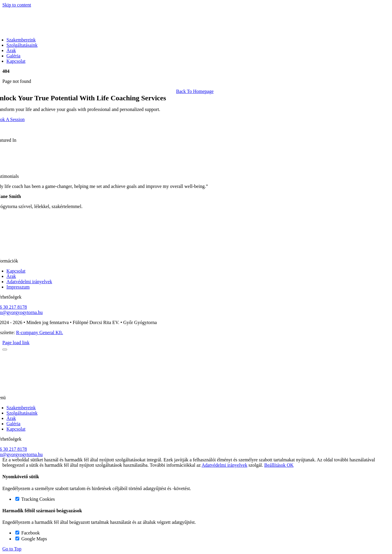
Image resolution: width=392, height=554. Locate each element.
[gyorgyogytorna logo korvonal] (195, 251)
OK (290, 465)
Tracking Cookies (35, 499)
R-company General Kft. (40, 332)
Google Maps (31, 539)
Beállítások (276, 465)
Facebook (28, 533)
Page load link (16, 343)
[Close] (5, 350)
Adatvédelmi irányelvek (224, 465)
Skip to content (17, 5)
